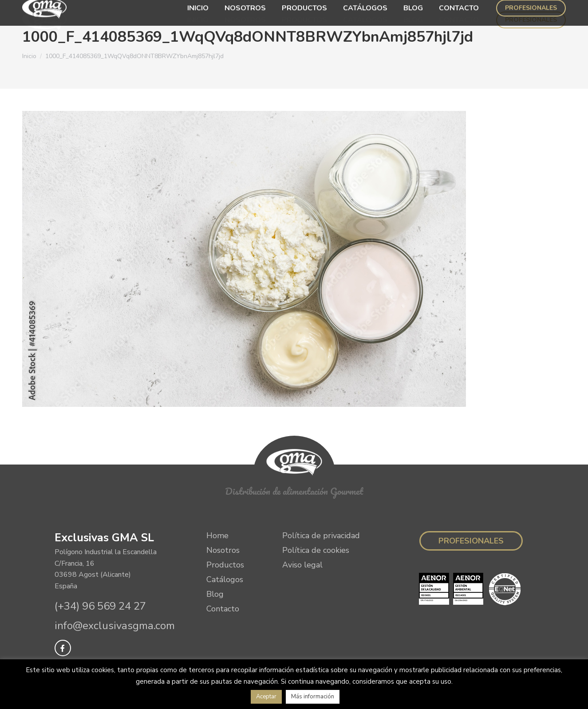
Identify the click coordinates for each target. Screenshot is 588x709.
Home (217, 536)
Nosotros (223, 550)
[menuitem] (198, 20)
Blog (215, 594)
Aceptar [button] (266, 697)
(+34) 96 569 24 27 (100, 606)
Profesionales (471, 541)
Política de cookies (316, 550)
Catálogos (225, 579)
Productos (225, 565)
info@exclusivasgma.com (115, 626)
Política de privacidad (321, 536)
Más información (313, 697)
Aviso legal (302, 565)
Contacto (223, 609)
